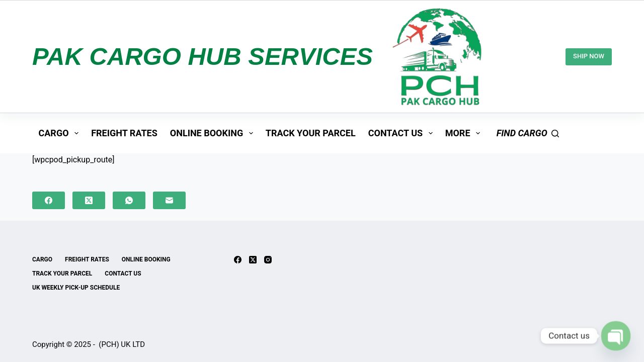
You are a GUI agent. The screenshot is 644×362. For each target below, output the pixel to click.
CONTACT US (403, 133)
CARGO (61, 133)
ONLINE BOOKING (214, 133)
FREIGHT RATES (124, 133)
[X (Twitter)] (89, 200)
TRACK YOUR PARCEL (311, 133)
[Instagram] (268, 260)
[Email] (169, 200)
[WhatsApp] (129, 200)
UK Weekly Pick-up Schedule (76, 288)
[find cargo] (528, 133)
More (465, 133)
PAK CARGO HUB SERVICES (203, 56)
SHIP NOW (589, 56)
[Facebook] (49, 200)
